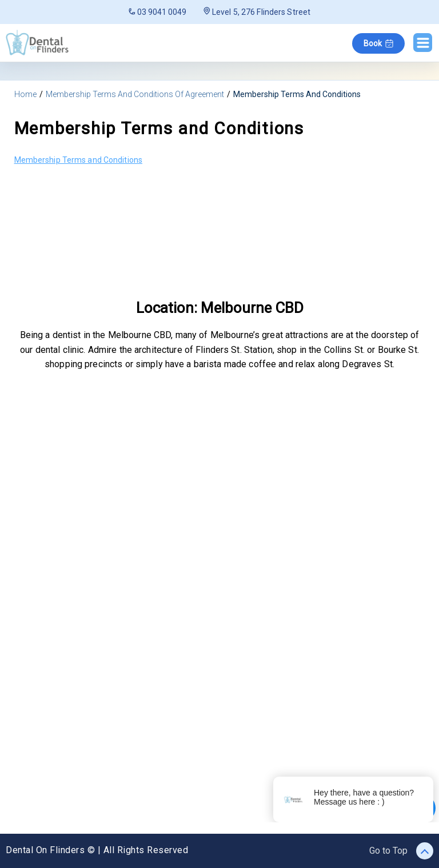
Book (378, 43)
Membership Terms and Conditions (78, 160)
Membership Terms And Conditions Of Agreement (135, 94)
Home (25, 94)
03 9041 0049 (157, 12)
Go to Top (401, 851)
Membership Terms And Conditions (297, 94)
